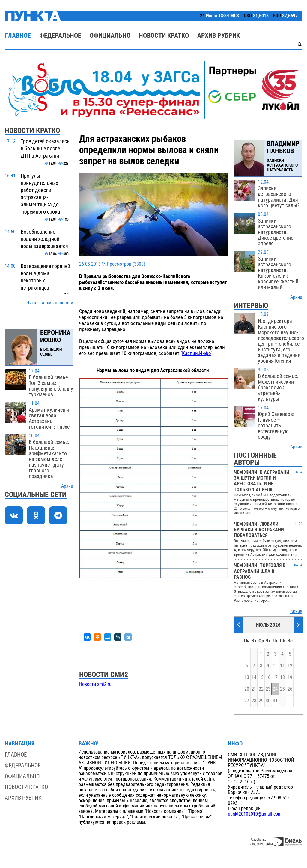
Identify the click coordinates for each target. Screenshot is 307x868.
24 (275, 689)
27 (247, 701)
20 (247, 689)
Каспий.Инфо (196, 353)
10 (275, 666)
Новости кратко (164, 35)
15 (261, 678)
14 (254, 678)
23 (268, 689)
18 (282, 678)
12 (290, 666)
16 (268, 678)
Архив (67, 486)
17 (275, 678)
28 (254, 701)
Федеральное (60, 35)
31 (275, 701)
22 (261, 689)
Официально (110, 35)
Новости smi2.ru (95, 684)
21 (254, 689)
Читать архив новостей (50, 303)
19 (290, 678)
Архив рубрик (219, 35)
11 (282, 666)
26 (290, 689)
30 (268, 701)
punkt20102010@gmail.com (255, 814)
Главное (18, 35)
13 (247, 678)
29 (261, 701)
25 (282, 689)
